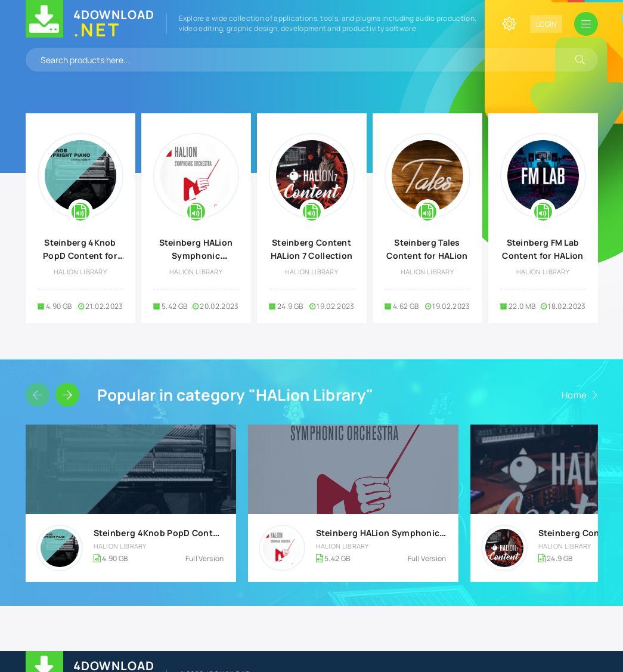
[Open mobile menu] (586, 24)
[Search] (580, 60)
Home (574, 395)
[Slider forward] (67, 395)
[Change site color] (509, 24)
